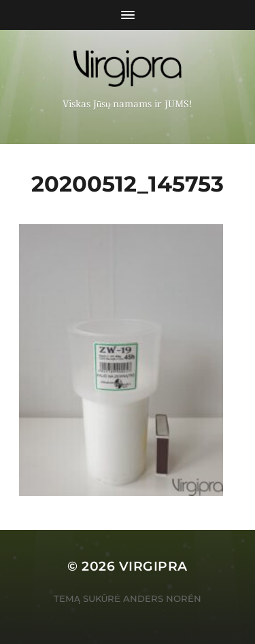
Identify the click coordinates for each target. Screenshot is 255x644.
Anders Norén (162, 598)
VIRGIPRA (153, 566)
